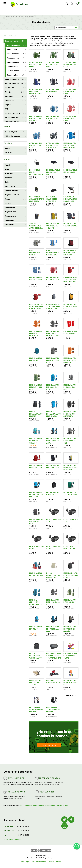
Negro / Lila (15, 220)
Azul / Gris (15, 178)
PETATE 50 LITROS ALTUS (37, 547)
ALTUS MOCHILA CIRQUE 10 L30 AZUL (36, 145)
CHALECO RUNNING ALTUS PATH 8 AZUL (53, 253)
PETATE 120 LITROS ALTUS (69, 547)
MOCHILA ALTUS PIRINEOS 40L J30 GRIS (53, 602)
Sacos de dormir (15, 54)
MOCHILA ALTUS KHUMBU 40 (36, 628)
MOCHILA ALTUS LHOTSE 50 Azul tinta (53, 629)
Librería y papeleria (15, 113)
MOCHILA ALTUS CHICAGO (53, 494)
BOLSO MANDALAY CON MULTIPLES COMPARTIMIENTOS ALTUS (54, 656)
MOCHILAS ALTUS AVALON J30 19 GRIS (36, 522)
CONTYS (15, 153)
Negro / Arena (15, 216)
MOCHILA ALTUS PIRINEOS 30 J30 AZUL (53, 441)
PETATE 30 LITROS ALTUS (71, 520)
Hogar (18, 17)
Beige (15, 182)
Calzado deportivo (15, 62)
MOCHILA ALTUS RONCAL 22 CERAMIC (36, 441)
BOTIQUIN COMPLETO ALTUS (54, 682)
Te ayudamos (49, 745)
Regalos (15, 105)
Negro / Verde (15, 212)
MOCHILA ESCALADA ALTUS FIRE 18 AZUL (53, 414)
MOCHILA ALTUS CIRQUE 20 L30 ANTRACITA (36, 118)
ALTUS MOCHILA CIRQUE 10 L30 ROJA (70, 118)
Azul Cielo (15, 174)
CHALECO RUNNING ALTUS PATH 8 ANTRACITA (36, 253)
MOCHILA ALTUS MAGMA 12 (36, 359)
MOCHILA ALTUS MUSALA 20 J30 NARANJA (70, 360)
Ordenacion (15, 96)
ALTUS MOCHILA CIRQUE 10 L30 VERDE (53, 65)
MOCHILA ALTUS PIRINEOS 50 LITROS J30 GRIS (53, 333)
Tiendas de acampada (15, 58)
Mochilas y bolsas (15, 45)
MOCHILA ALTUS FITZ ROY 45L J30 (36, 574)
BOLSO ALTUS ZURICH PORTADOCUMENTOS (37, 172)
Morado (15, 203)
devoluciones (50, 805)
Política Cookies (55, 862)
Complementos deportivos (17, 67)
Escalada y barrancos (15, 71)
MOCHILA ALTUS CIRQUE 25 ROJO (53, 279)
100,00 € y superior (15, 136)
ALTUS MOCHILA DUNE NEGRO (53, 90)
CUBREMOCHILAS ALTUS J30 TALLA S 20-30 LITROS (36, 307)
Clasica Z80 (15, 225)
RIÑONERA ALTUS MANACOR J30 (70, 171)
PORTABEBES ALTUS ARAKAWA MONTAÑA (36, 710)
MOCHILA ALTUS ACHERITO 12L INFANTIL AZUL (70, 145)
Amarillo (15, 165)
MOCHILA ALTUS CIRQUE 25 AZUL (36, 279)
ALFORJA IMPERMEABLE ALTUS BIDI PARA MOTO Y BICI (36, 226)
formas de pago (63, 805)
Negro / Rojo (15, 208)
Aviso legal (25, 862)
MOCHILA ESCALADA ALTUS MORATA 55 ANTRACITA (36, 414)
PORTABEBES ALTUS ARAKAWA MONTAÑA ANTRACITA (53, 710)
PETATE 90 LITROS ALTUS (54, 520)
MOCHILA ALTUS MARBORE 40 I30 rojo (36, 468)
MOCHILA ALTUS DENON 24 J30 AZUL (53, 387)
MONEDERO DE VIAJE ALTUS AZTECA (35, 683)
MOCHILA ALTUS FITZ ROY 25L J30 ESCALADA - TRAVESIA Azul (36, 495)
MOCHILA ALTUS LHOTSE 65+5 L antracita (70, 629)
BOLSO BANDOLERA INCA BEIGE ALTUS (53, 575)
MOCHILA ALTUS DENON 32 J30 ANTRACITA (70, 414)
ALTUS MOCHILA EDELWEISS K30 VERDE (70, 65)
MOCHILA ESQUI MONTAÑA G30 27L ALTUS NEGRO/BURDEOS (70, 253)
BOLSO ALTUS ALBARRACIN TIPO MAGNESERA (37, 199)
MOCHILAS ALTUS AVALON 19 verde (70, 494)
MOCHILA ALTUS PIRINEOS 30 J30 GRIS (70, 441)
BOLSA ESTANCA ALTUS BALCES (70, 332)
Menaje (15, 92)
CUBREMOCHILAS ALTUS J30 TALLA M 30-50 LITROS (70, 280)
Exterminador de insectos (15, 118)
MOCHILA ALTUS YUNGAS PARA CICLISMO (53, 226)
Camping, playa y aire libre (17, 75)
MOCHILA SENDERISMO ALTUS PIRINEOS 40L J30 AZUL (36, 602)
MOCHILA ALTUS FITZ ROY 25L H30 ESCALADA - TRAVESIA (70, 468)
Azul (15, 169)
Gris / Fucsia (15, 186)
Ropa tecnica (15, 50)
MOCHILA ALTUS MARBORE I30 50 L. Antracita (54, 468)
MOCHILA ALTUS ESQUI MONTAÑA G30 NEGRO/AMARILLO (71, 307)
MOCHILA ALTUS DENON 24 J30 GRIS (70, 387)
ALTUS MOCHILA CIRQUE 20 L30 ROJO (70, 92)
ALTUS (15, 149)
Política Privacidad (39, 862)
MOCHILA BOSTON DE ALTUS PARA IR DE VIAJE (71, 575)
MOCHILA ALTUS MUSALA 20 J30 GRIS (53, 360)
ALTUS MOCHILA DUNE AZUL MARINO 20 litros (36, 92)
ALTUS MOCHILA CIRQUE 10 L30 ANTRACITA (53, 145)
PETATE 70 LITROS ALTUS (54, 547)
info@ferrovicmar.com (12, 839)
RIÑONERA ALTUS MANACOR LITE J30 (53, 172)
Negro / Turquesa (15, 191)
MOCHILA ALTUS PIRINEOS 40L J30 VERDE (70, 602)
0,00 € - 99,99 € (15, 132)
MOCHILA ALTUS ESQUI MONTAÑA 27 (70, 683)
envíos (42, 805)
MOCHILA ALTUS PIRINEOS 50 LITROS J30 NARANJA (36, 333)
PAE (15, 109)
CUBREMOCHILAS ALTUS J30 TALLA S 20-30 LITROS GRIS (53, 307)
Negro (15, 199)
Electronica (15, 88)
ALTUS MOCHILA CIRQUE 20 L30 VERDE (36, 65)
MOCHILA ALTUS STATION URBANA (70, 225)
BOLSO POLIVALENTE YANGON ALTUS (35, 656)
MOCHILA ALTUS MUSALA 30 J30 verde (36, 387)
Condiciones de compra (29, 805)
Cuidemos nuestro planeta (15, 79)
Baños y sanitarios (15, 84)
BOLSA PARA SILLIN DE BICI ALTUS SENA (52, 199)
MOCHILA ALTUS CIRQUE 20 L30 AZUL (53, 118)
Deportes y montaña (28, 17)
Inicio (13, 17)
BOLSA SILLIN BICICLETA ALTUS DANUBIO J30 (70, 199)
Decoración (15, 101)
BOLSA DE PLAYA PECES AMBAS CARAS (70, 656)
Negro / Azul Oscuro (15, 195)
